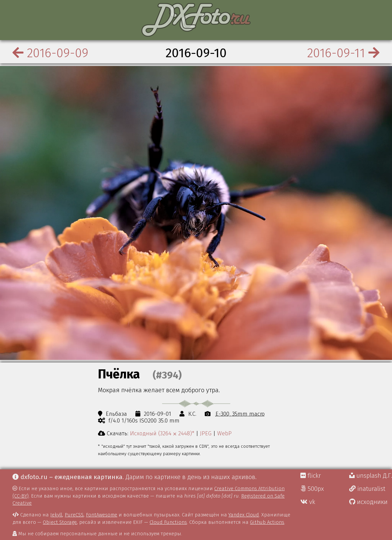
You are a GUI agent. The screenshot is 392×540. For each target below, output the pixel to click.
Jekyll (56, 515)
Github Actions (267, 522)
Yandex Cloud (244, 515)
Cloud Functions (168, 522)
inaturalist (367, 489)
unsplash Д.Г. (371, 476)
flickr (311, 476)
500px (312, 489)
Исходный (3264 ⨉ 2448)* (162, 433)
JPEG (206, 433)
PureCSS (74, 515)
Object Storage (60, 522)
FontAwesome (102, 515)
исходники (368, 502)
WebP (224, 433)
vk (308, 502)
